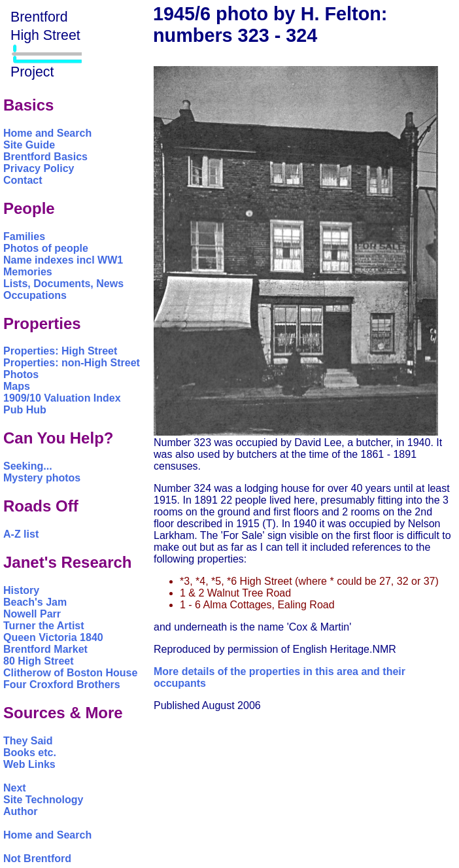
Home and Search (47, 133)
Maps (17, 386)
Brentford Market (45, 649)
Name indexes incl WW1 (63, 260)
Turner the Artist (44, 626)
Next (15, 788)
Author (20, 811)
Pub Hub (25, 410)
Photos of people (46, 248)
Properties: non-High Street (72, 363)
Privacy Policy (39, 168)
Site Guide (29, 145)
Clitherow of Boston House (70, 673)
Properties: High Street (60, 351)
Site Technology (43, 800)
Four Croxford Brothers (62, 685)
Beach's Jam (35, 602)
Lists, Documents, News (63, 284)
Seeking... (28, 466)
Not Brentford (37, 859)
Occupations (35, 295)
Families (24, 236)
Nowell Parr (32, 614)
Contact (23, 180)
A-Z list (21, 534)
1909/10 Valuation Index (62, 398)
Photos (21, 374)
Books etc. (30, 753)
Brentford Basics (45, 157)
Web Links (29, 764)
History (21, 590)
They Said (28, 741)
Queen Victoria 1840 (53, 637)
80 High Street (39, 661)
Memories (28, 272)
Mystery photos (42, 478)
